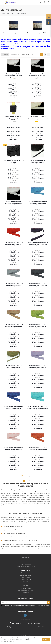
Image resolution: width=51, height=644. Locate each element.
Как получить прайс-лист (26, 590)
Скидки (26, 582)
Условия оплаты (25, 573)
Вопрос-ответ (26, 593)
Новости (26, 562)
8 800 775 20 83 (17, 623)
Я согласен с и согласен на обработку (26, 605)
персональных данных (44, 605)
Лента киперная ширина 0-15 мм (13, 33)
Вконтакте (25, 615)
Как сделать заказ (26, 588)
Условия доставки (26, 575)
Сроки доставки (26, 577)
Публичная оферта (26, 564)
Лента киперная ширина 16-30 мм (38, 33)
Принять (46, 639)
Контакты (26, 560)
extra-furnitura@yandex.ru (34, 623)
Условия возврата (25, 579)
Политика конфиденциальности (25, 566)
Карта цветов (26, 595)
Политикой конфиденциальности (18, 605)
